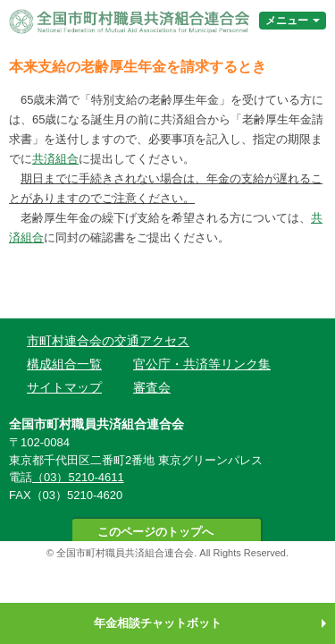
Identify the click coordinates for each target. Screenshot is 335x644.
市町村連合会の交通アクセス (108, 341)
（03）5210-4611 (78, 477)
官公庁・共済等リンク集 (202, 364)
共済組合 (55, 159)
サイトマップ (64, 387)
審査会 (152, 387)
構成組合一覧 (64, 364)
